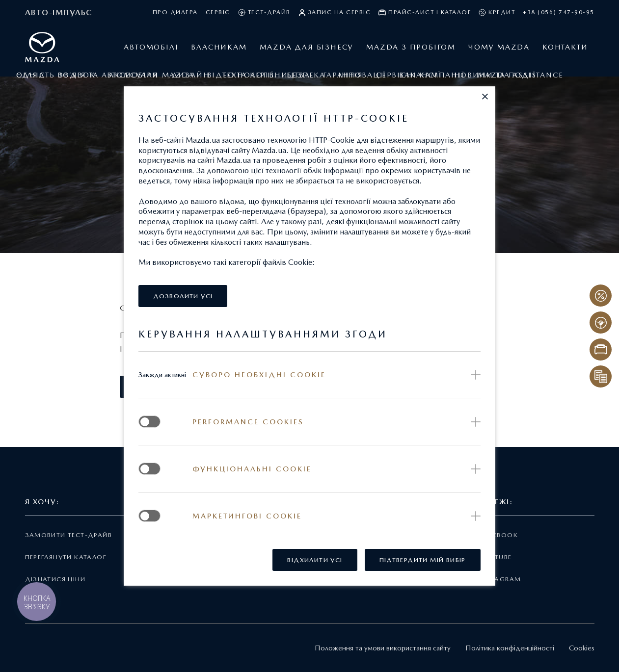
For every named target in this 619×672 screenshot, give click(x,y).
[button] (485, 97)
